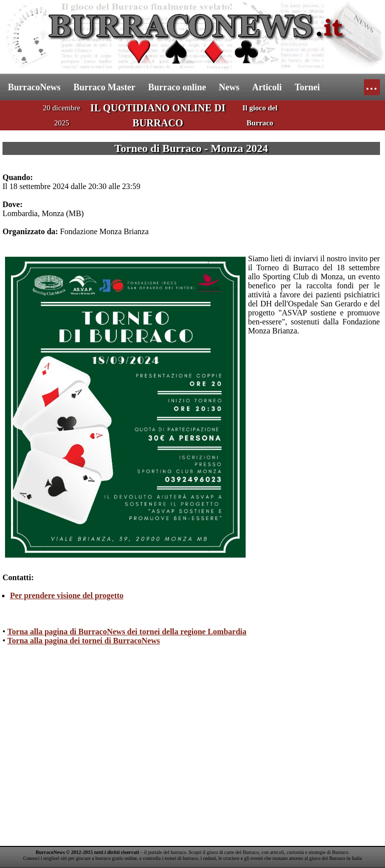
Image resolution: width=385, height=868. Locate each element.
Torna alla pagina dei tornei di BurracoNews (84, 641)
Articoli (267, 87)
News (229, 87)
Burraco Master (104, 87)
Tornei (307, 87)
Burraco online (177, 87)
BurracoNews (34, 87)
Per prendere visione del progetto (67, 595)
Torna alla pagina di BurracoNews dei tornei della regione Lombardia (127, 632)
